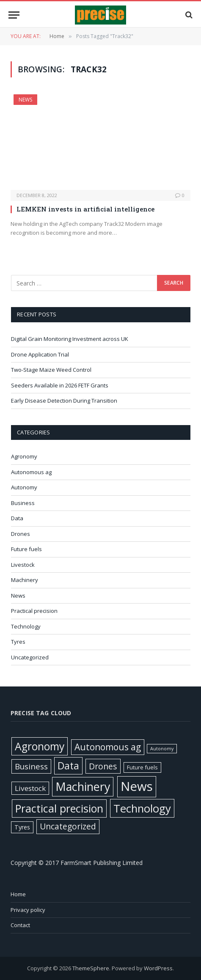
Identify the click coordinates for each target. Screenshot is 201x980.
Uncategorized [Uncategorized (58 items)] (68, 826)
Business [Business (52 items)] (31, 766)
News (25, 100)
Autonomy (24, 487)
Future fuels (26, 549)
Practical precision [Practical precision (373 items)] (59, 808)
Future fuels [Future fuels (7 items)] (142, 767)
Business (23, 503)
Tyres (18, 642)
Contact (20, 925)
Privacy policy (28, 910)
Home (18, 894)
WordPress (158, 968)
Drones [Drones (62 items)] (103, 766)
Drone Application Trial (40, 354)
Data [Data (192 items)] (68, 766)
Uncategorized (30, 657)
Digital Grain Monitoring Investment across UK (70, 339)
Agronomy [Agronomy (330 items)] (40, 746)
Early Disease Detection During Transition (65, 401)
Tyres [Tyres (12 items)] (22, 827)
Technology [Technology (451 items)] (142, 808)
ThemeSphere (91, 968)
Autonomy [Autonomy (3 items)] (162, 749)
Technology (26, 626)
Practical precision (34, 611)
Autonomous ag (31, 472)
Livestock (23, 565)
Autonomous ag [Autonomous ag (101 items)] (108, 747)
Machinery (25, 580)
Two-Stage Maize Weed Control (52, 370)
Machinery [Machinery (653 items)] (83, 786)
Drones (21, 534)
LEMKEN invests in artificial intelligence (85, 209)
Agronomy (24, 456)
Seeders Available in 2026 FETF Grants (60, 385)
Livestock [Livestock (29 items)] (30, 788)
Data (17, 518)
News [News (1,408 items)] (137, 786)
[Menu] (14, 15)
